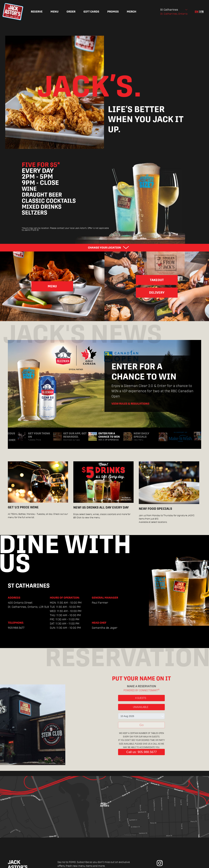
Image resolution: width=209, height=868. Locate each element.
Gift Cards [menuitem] (91, 12)
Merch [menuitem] (131, 12)
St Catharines (169, 10)
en (197, 12)
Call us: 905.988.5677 (142, 752)
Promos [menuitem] (113, 12)
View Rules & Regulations (130, 404)
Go (141, 725)
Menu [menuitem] (55, 12)
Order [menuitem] (71, 12)
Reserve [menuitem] (37, 12)
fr (202, 12)
